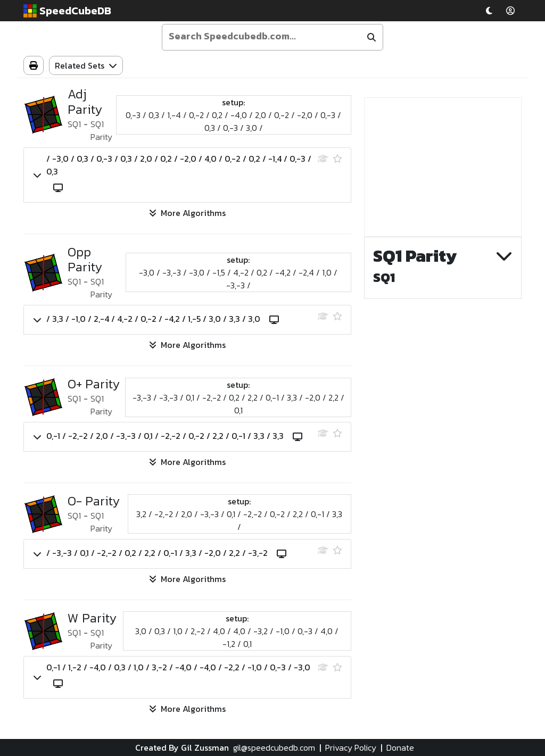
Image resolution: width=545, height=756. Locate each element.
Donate (400, 747)
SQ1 (74, 124)
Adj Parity (85, 102)
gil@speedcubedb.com (274, 747)
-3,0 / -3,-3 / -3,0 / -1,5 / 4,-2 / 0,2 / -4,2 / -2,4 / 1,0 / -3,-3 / (238, 279)
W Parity (92, 618)
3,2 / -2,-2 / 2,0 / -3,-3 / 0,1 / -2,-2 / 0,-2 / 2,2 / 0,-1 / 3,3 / (239, 520)
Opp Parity (85, 260)
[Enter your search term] (263, 36)
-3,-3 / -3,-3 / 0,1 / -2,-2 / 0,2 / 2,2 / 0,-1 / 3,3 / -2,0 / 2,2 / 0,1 (238, 404)
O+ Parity (94, 384)
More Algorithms (187, 213)
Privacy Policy (351, 747)
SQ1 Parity (101, 130)
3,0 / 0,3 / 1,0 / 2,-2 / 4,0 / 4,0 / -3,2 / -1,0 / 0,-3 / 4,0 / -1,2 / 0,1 (237, 637)
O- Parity (94, 501)
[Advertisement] (443, 167)
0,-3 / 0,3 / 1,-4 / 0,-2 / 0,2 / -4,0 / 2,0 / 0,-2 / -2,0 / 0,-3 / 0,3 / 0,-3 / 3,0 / (233, 121)
